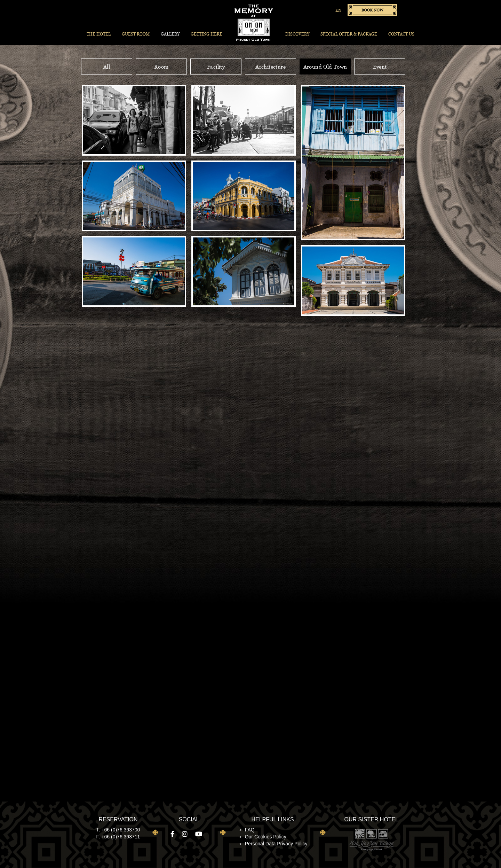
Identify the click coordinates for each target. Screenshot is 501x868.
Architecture (271, 67)
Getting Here (206, 34)
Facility (216, 67)
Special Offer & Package (349, 34)
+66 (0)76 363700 (121, 830)
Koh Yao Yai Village (371, 839)
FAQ (250, 830)
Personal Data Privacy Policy (276, 844)
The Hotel (99, 34)
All (107, 67)
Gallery (170, 34)
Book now (372, 10)
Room (161, 67)
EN (338, 10)
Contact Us (401, 34)
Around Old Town (325, 67)
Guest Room (136, 34)
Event (380, 67)
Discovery (297, 34)
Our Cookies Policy (266, 837)
